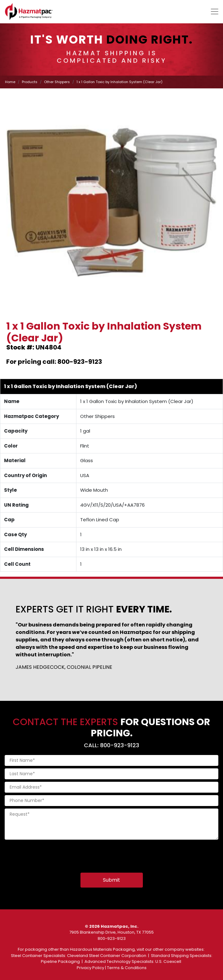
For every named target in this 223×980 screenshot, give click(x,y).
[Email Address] (111, 787)
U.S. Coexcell (168, 961)
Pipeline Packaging (60, 961)
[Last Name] (111, 774)
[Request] (111, 824)
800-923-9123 (112, 938)
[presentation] (52, 854)
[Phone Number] (111, 801)
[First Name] (111, 760)
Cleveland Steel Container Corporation (107, 956)
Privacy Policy (90, 968)
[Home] (29, 12)
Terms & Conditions (127, 968)
